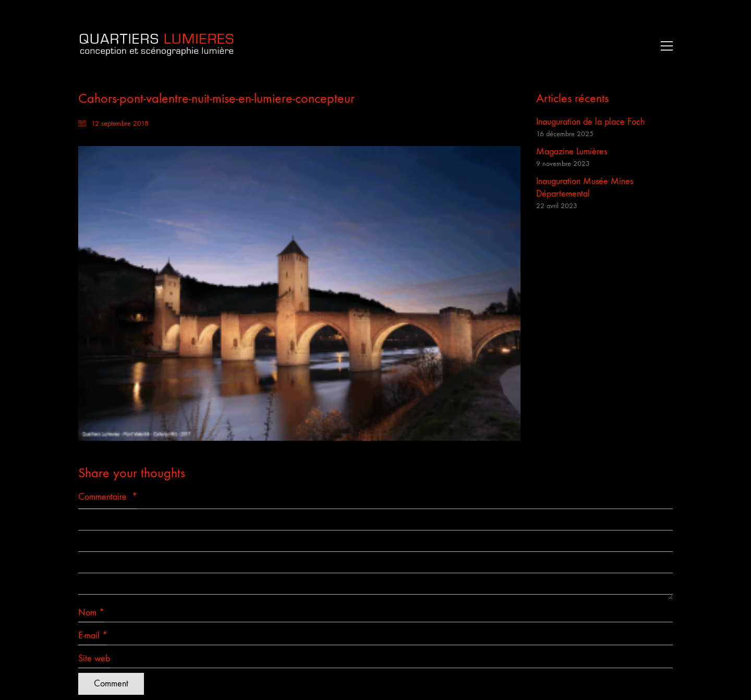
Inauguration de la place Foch (590, 122)
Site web (94, 659)
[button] (664, 46)
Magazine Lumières (572, 152)
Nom (91, 613)
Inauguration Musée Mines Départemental (585, 188)
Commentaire (108, 497)
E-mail (93, 636)
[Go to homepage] (156, 46)
